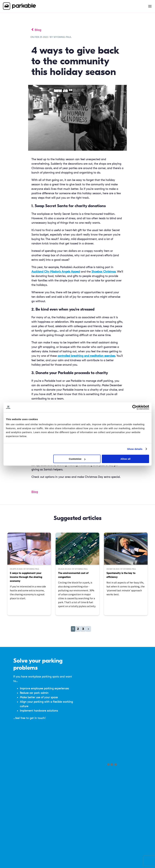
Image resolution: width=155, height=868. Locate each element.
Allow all (125, 459)
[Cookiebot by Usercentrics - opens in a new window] (135, 407)
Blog (35, 492)
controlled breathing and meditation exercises (86, 356)
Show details (135, 449)
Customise (77, 459)
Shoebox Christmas (104, 272)
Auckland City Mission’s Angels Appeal (56, 272)
